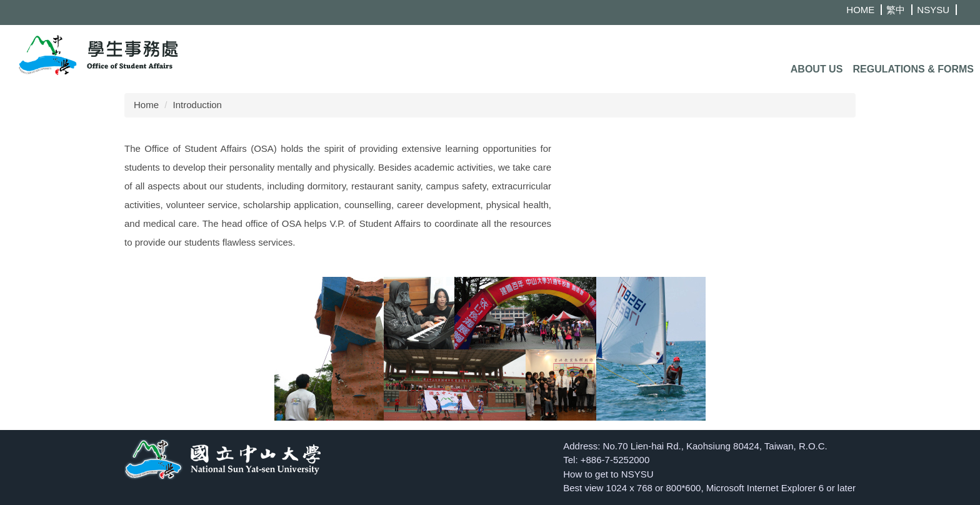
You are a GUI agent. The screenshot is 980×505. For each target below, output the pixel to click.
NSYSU (933, 10)
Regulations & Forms (913, 69)
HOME (860, 10)
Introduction (197, 105)
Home (146, 105)
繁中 (896, 10)
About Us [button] (817, 69)
